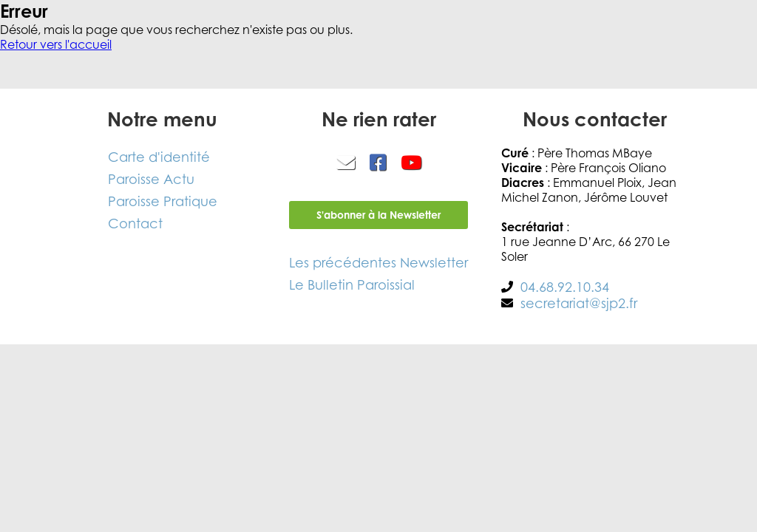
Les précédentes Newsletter (378, 262)
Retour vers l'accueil (56, 44)
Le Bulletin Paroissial (352, 284)
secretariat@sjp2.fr (579, 303)
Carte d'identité (159, 157)
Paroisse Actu (151, 179)
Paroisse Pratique (163, 201)
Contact (135, 223)
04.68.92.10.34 (565, 287)
